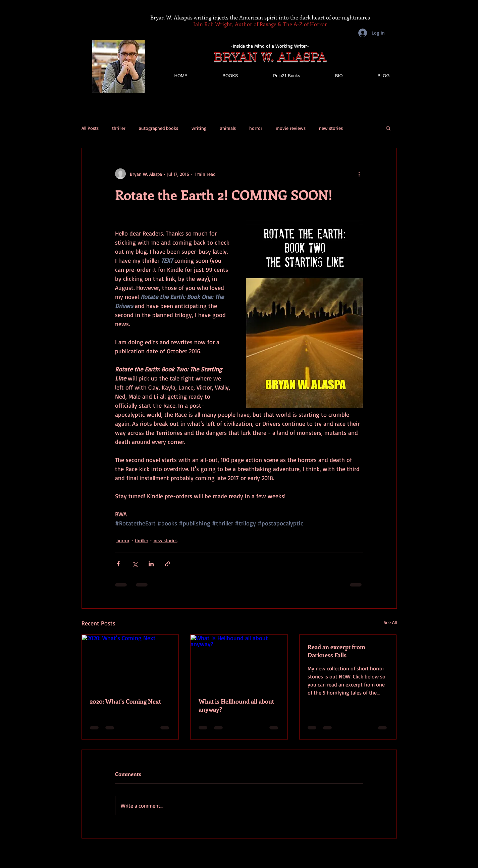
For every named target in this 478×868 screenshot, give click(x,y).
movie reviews (291, 128)
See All (390, 622)
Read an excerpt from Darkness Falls (336, 651)
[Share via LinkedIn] (151, 564)
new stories (331, 128)
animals (228, 128)
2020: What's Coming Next (125, 701)
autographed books (158, 128)
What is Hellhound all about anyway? (236, 705)
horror (256, 128)
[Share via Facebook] (118, 564)
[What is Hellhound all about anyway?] (239, 662)
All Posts (90, 128)
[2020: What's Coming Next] (130, 662)
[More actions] (359, 174)
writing (199, 128)
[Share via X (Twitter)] (135, 564)
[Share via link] (168, 564)
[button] (388, 128)
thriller (119, 128)
